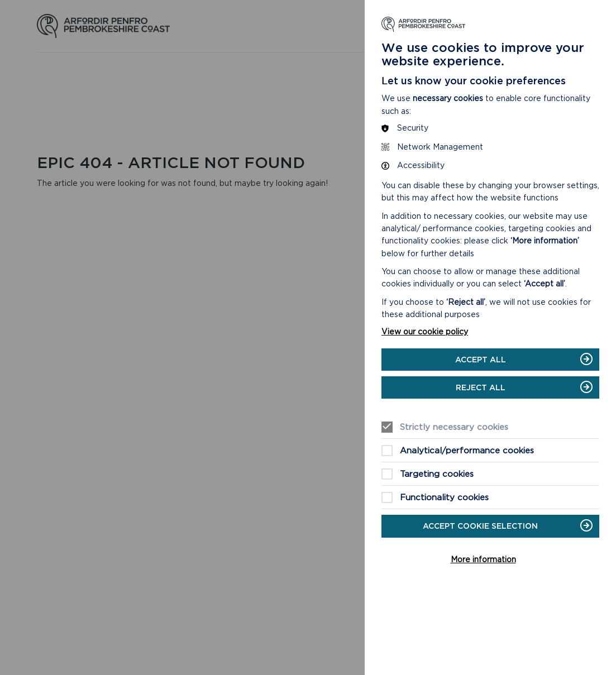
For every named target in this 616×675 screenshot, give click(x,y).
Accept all (481, 360)
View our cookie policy (425, 332)
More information (483, 559)
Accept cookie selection (480, 526)
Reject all (481, 387)
